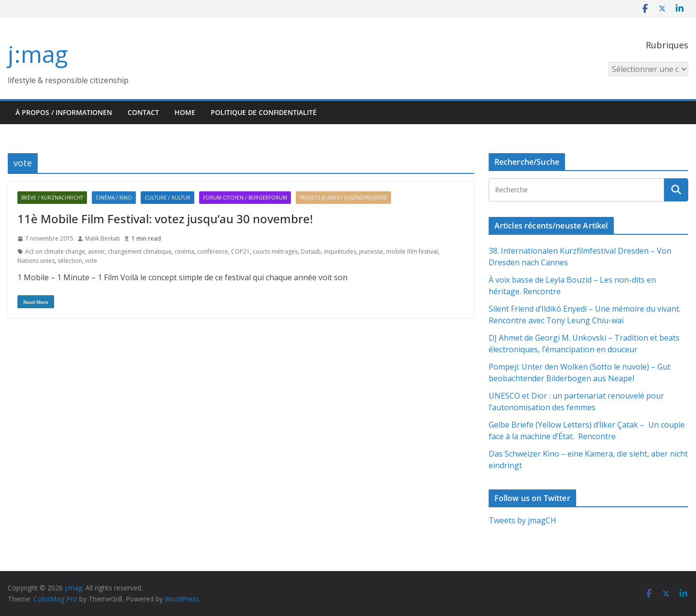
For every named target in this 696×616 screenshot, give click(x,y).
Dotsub (311, 251)
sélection (70, 261)
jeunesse (371, 251)
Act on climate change (55, 251)
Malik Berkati (102, 238)
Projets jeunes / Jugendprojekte (343, 198)
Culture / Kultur (167, 198)
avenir (96, 251)
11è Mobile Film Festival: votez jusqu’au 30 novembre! (165, 219)
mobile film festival (412, 251)
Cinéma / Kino (114, 198)
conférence (213, 251)
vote (91, 261)
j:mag (38, 54)
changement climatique (140, 251)
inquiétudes (340, 251)
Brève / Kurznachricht (52, 198)
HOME (185, 112)
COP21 (240, 251)
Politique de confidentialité (264, 112)
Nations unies (36, 261)
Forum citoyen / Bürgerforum (245, 198)
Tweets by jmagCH (522, 520)
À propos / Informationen (64, 112)
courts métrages (275, 251)
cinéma (184, 251)
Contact (143, 112)
